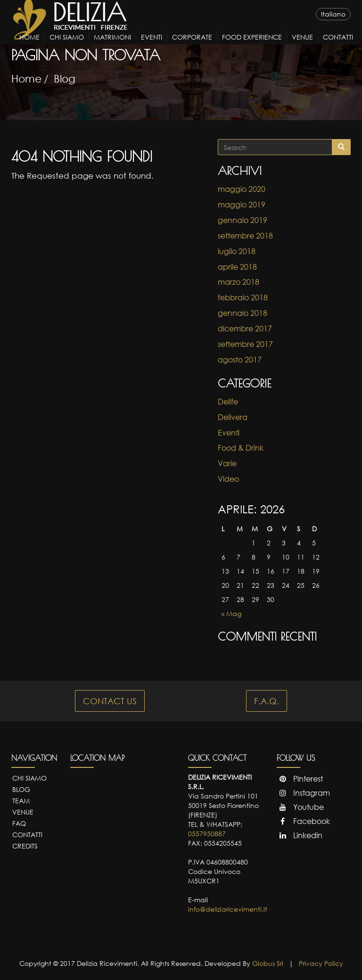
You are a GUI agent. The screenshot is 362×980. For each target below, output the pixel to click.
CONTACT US (110, 701)
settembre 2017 (245, 344)
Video (228, 479)
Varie (227, 463)
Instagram (303, 793)
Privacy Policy (321, 963)
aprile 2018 (237, 267)
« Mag (231, 614)
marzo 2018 (239, 282)
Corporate (192, 45)
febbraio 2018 (243, 297)
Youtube (300, 807)
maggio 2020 (242, 189)
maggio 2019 (242, 205)
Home (29, 45)
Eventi (152, 45)
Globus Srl (268, 963)
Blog (65, 78)
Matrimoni (112, 45)
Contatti (338, 45)
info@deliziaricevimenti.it (228, 909)
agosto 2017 (240, 360)
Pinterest (300, 779)
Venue (302, 45)
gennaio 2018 (243, 313)
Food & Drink (241, 448)
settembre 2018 (245, 236)
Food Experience (252, 45)
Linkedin (300, 835)
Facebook (303, 821)
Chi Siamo (67, 45)
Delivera (233, 417)
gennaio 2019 (243, 220)
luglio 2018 (237, 251)
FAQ (19, 823)
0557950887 (207, 834)
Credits (25, 846)
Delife (228, 402)
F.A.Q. (267, 701)
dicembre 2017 (245, 329)
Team (21, 801)
